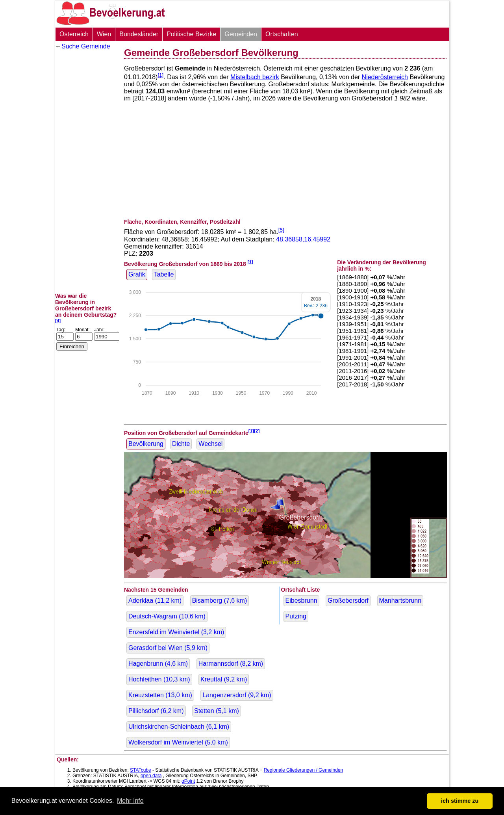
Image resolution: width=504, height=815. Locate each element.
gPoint (188, 781)
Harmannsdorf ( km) (231, 664)
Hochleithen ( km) (159, 679)
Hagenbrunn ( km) (158, 664)
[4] (58, 320)
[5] (281, 230)
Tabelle (164, 274)
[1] (160, 75)
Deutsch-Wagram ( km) (167, 616)
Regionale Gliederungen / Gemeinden (303, 770)
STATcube (141, 770)
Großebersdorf (348, 601)
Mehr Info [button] (130, 801)
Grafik (137, 274)
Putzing (296, 616)
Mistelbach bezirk (255, 77)
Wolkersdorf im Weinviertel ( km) (178, 742)
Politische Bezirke (191, 34)
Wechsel (210, 444)
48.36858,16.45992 (303, 239)
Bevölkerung (146, 444)
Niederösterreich (385, 77)
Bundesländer (139, 34)
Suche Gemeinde (86, 46)
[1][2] (254, 431)
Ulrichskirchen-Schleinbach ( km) (179, 727)
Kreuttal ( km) (224, 679)
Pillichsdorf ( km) (156, 711)
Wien (104, 34)
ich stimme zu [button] (460, 801)
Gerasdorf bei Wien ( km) (168, 648)
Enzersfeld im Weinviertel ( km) (176, 632)
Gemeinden (241, 34)
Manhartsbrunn (400, 601)
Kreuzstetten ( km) (160, 695)
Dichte (181, 444)
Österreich (74, 34)
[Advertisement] (87, 171)
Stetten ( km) (217, 711)
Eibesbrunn (301, 601)
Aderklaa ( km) (155, 601)
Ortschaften (282, 34)
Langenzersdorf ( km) (237, 695)
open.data (151, 776)
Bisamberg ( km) (220, 601)
